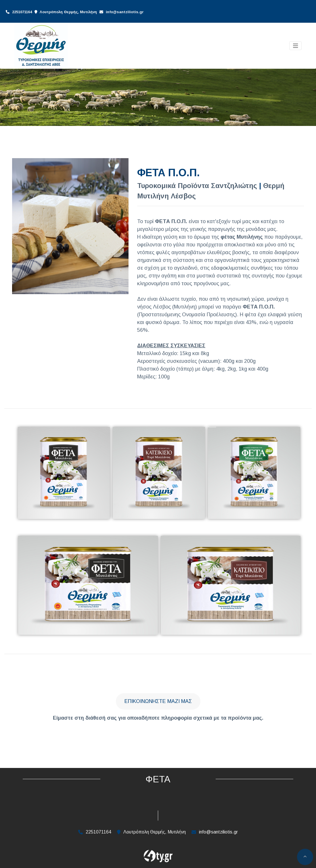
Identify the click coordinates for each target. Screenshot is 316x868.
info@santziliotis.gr (125, 12)
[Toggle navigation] (296, 46)
